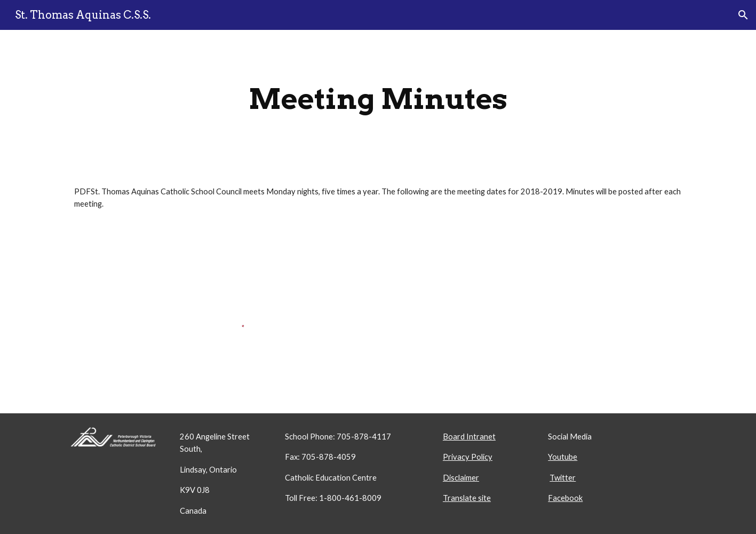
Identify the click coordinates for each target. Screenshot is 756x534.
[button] (743, 15)
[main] (378, 99)
